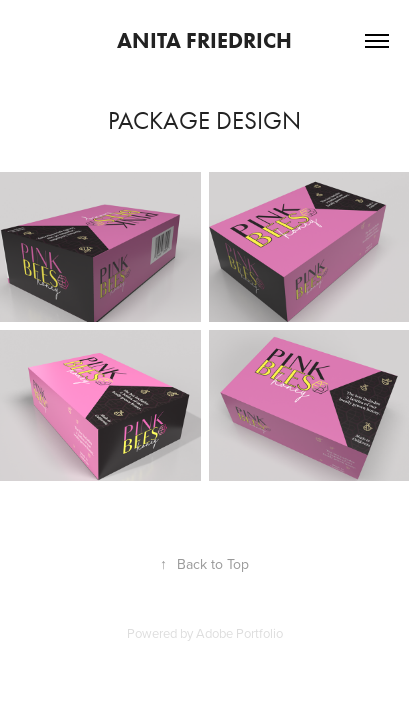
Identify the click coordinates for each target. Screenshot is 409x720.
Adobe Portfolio (239, 633)
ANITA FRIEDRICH (204, 40)
